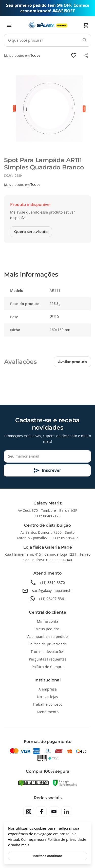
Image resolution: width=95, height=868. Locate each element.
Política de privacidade (67, 839)
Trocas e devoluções (48, 652)
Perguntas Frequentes (48, 659)
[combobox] (48, 40)
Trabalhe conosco (48, 704)
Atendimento (48, 712)
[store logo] (48, 25)
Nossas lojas (48, 697)
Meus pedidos (48, 629)
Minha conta (48, 621)
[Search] (85, 40)
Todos (35, 55)
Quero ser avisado (31, 232)
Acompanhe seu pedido (48, 636)
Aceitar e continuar (48, 856)
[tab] (48, 275)
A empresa (48, 689)
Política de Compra (48, 667)
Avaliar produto (72, 362)
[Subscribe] (47, 470)
